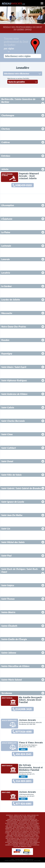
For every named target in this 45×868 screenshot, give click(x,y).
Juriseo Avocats (27, 722)
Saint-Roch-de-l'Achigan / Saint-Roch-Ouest (20, 571)
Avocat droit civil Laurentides (21, 837)
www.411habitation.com (23, 826)
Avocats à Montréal (13, 828)
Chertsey (6, 128)
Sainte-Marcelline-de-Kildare (15, 667)
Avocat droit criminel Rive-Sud (17, 832)
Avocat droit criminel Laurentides (22, 833)
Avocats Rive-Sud (33, 828)
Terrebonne (7, 694)
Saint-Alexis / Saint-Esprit (14, 368)
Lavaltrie (6, 273)
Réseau (13, 3)
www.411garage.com (29, 824)
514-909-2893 (23, 785)
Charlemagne (8, 115)
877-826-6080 (23, 809)
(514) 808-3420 (23, 710)
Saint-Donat (7, 462)
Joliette (5, 169)
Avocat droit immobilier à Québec (22, 852)
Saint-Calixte (8, 408)
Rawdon (5, 341)
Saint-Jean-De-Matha (12, 516)
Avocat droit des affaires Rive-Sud (29, 844)
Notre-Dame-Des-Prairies (14, 327)
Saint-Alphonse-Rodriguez (14, 381)
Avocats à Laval (23, 828)
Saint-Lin (6, 529)
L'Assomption (8, 206)
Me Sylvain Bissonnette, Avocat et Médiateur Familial (31, 771)
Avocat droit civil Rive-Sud (20, 836)
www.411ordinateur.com (16, 822)
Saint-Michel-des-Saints (13, 543)
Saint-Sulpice (8, 586)
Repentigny (7, 354)
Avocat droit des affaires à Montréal (25, 843)
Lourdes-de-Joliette (11, 300)
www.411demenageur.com (14, 825)
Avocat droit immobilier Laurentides (29, 851)
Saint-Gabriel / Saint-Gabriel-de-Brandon (21, 489)
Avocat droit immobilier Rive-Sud (20, 849)
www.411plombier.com (29, 822)
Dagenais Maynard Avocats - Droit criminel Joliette (29, 176)
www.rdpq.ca (10, 821)
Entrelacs (6, 155)
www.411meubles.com (33, 821)
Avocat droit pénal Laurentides (22, 841)
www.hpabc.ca (35, 826)
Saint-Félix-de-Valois (11, 475)
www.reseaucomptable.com (30, 825)
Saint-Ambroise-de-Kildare (14, 395)
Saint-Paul (6, 556)
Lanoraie (6, 260)
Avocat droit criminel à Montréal (16, 830)
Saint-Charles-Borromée (13, 422)
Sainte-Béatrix (8, 613)
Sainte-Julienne (9, 653)
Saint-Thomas (8, 599)
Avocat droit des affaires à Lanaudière (18, 845)
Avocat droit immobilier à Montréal (15, 848)
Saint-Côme (7, 435)
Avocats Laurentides (23, 829)
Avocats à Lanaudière (11, 829)
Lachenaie (6, 246)
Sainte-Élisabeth (9, 626)
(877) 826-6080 (23, 734)
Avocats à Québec (34, 829)
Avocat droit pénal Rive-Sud (18, 840)
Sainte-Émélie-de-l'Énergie (14, 640)
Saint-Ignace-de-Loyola (13, 502)
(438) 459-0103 (23, 185)
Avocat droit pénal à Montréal (19, 839)
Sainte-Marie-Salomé (12, 680)
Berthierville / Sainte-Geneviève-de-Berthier (19, 100)
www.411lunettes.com (20, 821)
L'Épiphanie (7, 220)
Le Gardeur (7, 287)
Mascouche (7, 314)
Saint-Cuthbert (9, 449)
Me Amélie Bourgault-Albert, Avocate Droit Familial (31, 700)
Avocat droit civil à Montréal (24, 834)
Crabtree (6, 142)
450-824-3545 (23, 757)
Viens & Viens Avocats (31, 745)
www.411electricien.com (16, 824)
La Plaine (6, 233)
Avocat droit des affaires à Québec (28, 847)
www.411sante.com (11, 826)
